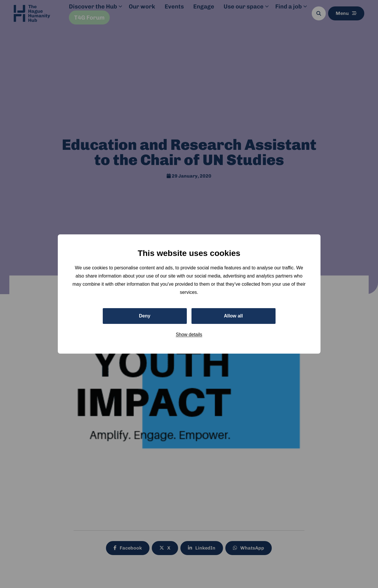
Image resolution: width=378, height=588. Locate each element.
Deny (145, 316)
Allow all (233, 316)
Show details (189, 335)
